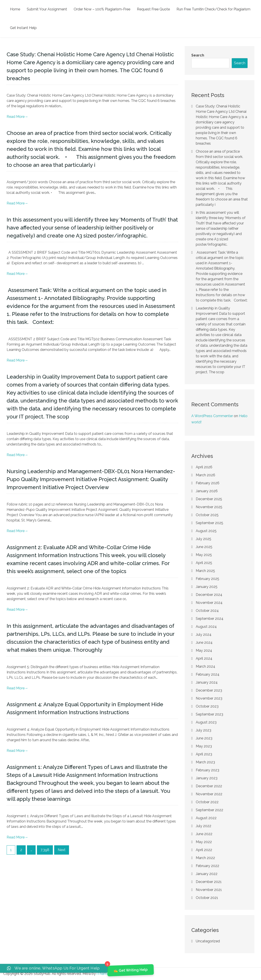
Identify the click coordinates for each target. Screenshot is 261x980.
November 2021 (209, 890)
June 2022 (204, 834)
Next (62, 850)
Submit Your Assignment (47, 9)
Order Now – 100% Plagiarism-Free (102, 9)
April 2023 (204, 754)
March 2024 (205, 666)
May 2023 (204, 746)
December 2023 (209, 690)
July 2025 (203, 539)
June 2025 (204, 547)
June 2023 (204, 738)
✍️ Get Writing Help (130, 970)
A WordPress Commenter (212, 416)
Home (15, 9)
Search (198, 55)
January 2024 (207, 682)
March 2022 (205, 858)
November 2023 (209, 698)
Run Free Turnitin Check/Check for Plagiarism (213, 9)
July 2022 (203, 826)
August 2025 (206, 531)
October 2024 (207, 611)
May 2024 (204, 650)
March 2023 (205, 762)
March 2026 (205, 475)
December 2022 (209, 786)
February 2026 (208, 483)
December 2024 (209, 595)
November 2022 (209, 794)
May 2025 (204, 555)
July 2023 (203, 730)
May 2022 (204, 842)
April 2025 (204, 563)
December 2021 (209, 882)
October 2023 (207, 706)
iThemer (103, 974)
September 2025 (209, 523)
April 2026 (204, 467)
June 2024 (204, 643)
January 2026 (207, 491)
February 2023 (207, 770)
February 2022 (207, 866)
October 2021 (207, 898)
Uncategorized (208, 941)
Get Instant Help (23, 28)
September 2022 (209, 810)
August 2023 (206, 722)
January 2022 (207, 874)
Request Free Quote (153, 9)
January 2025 (207, 587)
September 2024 (210, 619)
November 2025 (209, 507)
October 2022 (207, 802)
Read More (17, 117)
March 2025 (205, 571)
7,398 (45, 850)
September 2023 (209, 714)
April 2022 (204, 850)
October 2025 (207, 515)
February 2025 (207, 579)
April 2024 (204, 658)
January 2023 (207, 778)
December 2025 (209, 499)
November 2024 (209, 603)
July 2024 (204, 635)
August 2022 (206, 818)
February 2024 (208, 674)
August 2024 (206, 627)
